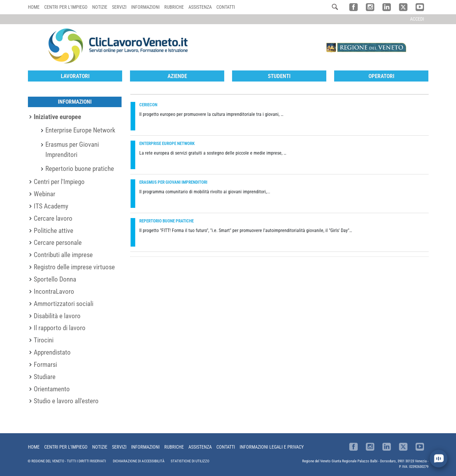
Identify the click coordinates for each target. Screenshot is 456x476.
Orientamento (52, 389)
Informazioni (145, 7)
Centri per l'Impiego (59, 182)
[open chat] (439, 459)
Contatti (226, 7)
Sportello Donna (55, 279)
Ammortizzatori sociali (64, 304)
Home (34, 7)
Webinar (44, 194)
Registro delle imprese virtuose (74, 267)
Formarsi (45, 364)
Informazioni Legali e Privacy (272, 447)
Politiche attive (54, 231)
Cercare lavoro (53, 218)
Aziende (177, 76)
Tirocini (44, 340)
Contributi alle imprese (63, 255)
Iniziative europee (57, 117)
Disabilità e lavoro (57, 316)
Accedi (417, 19)
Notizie (100, 7)
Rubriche (174, 7)
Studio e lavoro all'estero (66, 401)
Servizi (119, 7)
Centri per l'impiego (66, 7)
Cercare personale (58, 243)
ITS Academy (51, 206)
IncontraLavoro (54, 291)
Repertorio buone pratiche (80, 169)
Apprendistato (52, 352)
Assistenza (200, 7)
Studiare (45, 377)
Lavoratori (75, 76)
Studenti (279, 76)
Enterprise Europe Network (80, 130)
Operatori (381, 76)
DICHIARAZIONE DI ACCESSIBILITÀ (139, 461)
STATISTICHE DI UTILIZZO (190, 461)
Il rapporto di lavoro (60, 328)
